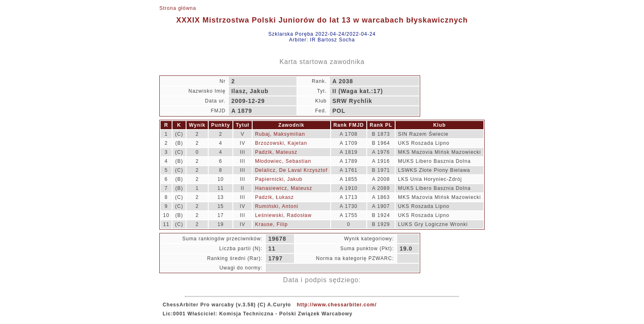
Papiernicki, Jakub (279, 179)
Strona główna (178, 8)
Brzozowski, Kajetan (281, 143)
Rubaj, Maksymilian (280, 134)
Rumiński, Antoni (277, 206)
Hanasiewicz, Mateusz (284, 188)
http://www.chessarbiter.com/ (337, 305)
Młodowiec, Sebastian (283, 161)
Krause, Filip (271, 224)
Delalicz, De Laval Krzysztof (291, 170)
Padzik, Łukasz (275, 197)
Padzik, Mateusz (276, 152)
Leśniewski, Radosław (283, 215)
